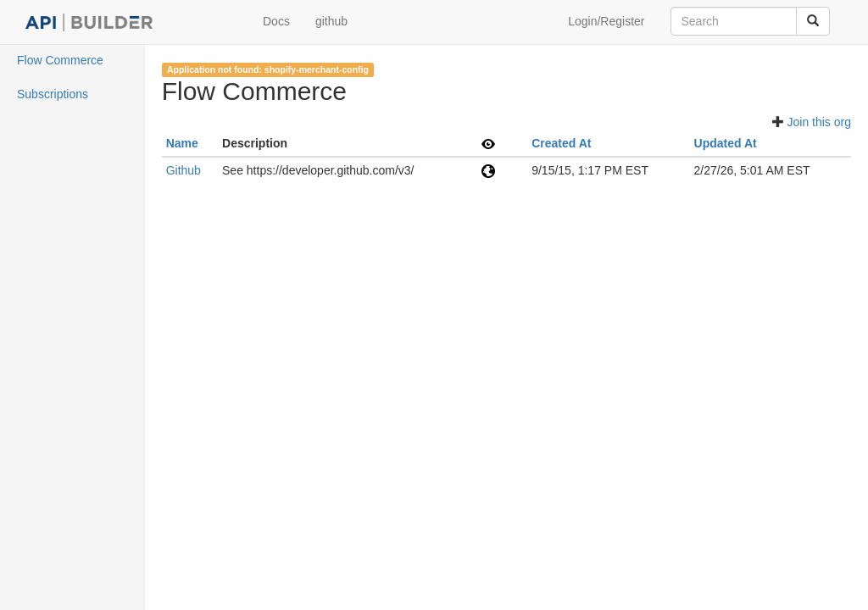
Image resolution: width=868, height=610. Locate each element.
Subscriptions (53, 94)
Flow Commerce (60, 60)
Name (182, 143)
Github (184, 170)
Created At (561, 143)
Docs (276, 21)
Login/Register (606, 21)
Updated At (726, 143)
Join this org (819, 122)
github (331, 21)
